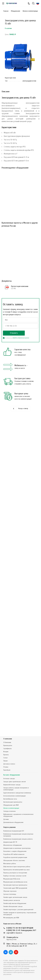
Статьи (5, 758)
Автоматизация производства (13, 802)
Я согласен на (16, 338)
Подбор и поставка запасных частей (15, 876)
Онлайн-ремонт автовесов (12, 900)
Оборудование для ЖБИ (11, 805)
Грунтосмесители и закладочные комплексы (17, 793)
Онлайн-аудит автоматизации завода (15, 897)
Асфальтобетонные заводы (12, 785)
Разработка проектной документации (15, 857)
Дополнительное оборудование (13, 822)
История (6, 752)
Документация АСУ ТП (10, 842)
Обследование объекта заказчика (14, 860)
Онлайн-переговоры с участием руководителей (18, 910)
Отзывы (6, 767)
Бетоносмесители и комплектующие (15, 796)
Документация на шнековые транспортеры (17, 848)
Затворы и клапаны (9, 811)
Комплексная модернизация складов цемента (18, 839)
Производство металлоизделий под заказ (17, 870)
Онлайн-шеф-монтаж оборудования (15, 903)
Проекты (6, 755)
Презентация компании (20, 286)
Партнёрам (7, 770)
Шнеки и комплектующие (11, 808)
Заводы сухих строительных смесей (15, 782)
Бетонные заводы (9, 779)
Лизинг (6, 761)
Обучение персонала (10, 891)
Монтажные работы (10, 864)
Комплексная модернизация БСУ (14, 831)
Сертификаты (7, 749)
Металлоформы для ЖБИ (11, 918)
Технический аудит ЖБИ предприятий (15, 888)
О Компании (7, 742)
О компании (8, 739)
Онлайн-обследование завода (13, 906)
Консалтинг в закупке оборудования (15, 851)
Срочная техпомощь (10, 894)
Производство (8, 745)
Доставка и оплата (9, 764)
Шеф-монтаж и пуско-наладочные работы (17, 867)
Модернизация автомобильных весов (15, 882)
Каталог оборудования (12, 775)
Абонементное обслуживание (13, 845)
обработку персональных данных (21, 338)
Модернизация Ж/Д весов (12, 879)
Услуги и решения (9, 827)
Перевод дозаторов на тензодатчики (15, 873)
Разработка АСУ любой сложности (14, 854)
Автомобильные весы (10, 799)
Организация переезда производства (15, 885)
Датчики (6, 819)
